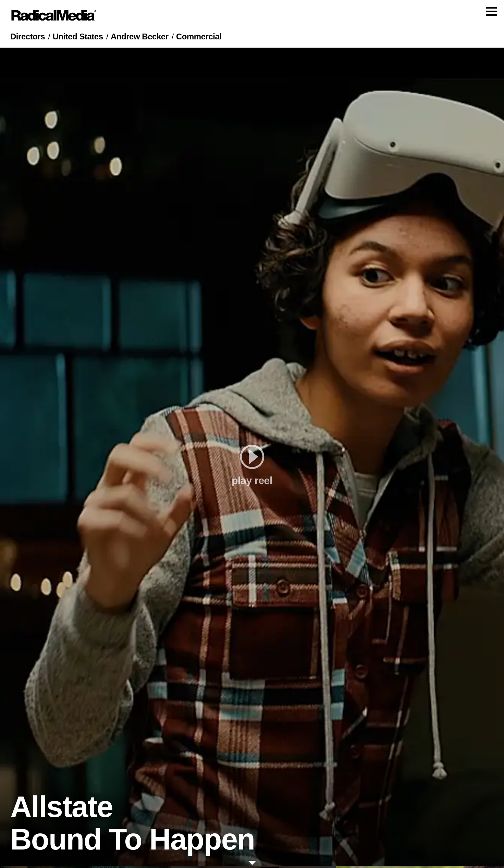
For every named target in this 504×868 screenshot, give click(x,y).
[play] (252, 459)
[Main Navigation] (252, 16)
